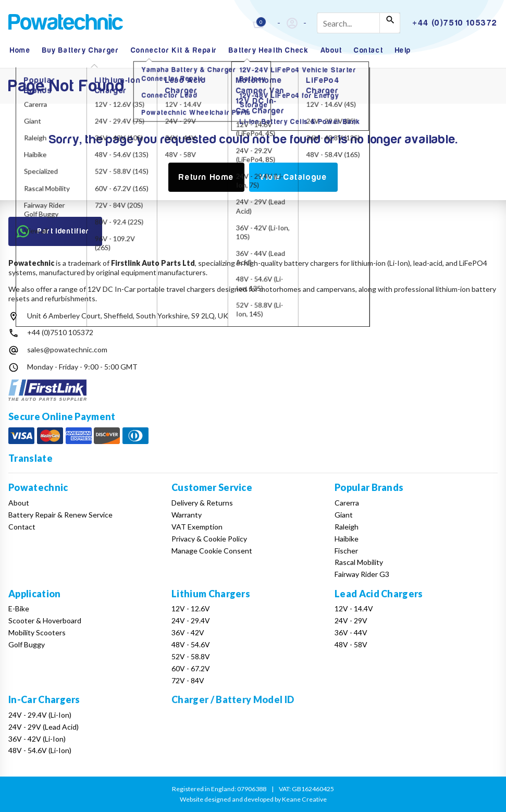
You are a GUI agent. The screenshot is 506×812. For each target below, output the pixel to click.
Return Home (206, 177)
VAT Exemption (197, 527)
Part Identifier (53, 231)
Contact (368, 50)
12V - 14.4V (354, 608)
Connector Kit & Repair (174, 50)
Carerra (347, 503)
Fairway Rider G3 (362, 574)
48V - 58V (351, 644)
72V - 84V (188, 680)
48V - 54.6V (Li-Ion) (40, 750)
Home (20, 50)
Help (403, 50)
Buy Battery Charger (81, 50)
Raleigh (347, 527)
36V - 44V (351, 632)
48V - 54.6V (191, 644)
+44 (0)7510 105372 (60, 332)
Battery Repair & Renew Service (60, 515)
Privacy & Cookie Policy (209, 539)
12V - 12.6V (191, 608)
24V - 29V (351, 620)
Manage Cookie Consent (212, 551)
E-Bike (19, 608)
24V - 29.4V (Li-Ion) (40, 715)
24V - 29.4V (191, 620)
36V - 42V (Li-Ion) (37, 739)
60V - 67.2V (191, 668)
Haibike (347, 539)
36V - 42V (188, 632)
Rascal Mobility (359, 562)
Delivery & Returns (202, 503)
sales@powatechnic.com (67, 349)
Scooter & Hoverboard (45, 620)
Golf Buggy (27, 644)
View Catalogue (293, 177)
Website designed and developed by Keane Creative (253, 799)
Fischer (346, 551)
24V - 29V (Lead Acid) (44, 727)
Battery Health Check (269, 50)
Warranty (187, 515)
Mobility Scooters (37, 632)
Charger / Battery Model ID (233, 699)
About (331, 50)
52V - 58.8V (191, 656)
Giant (344, 515)
